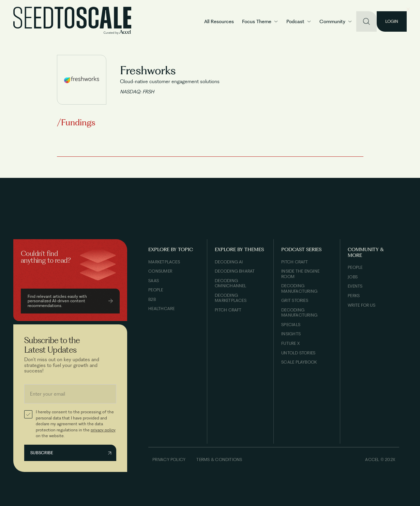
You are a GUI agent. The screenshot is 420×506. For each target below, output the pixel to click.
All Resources (219, 21)
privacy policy (103, 430)
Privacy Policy (169, 459)
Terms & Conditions (219, 459)
